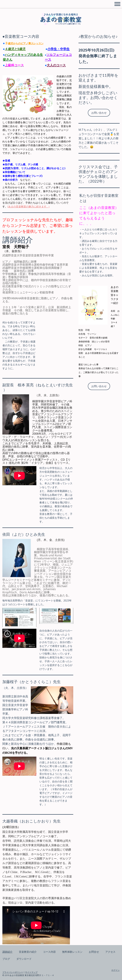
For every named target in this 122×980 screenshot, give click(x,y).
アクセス (110, 952)
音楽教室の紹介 (28, 952)
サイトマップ (31, 972)
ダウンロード (24, 959)
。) (48, 207)
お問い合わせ (99, 113)
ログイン (115, 970)
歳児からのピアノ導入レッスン (26, 43)
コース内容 (49, 952)
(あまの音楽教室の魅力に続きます (27, 206)
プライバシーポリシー (13, 972)
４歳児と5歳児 (15, 49)
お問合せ (94, 952)
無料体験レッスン (72, 952)
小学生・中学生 (58, 49)
